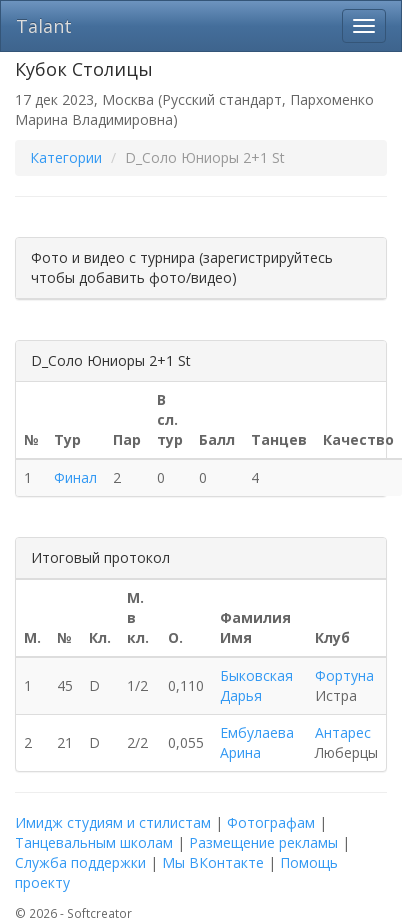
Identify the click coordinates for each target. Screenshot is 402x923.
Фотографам (271, 822)
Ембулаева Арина (257, 742)
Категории (66, 157)
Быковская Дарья (256, 685)
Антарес (343, 732)
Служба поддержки (80, 862)
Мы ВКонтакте (213, 862)
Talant (44, 26)
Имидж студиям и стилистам (113, 822)
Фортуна (344, 675)
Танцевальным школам (94, 842)
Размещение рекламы (263, 842)
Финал (75, 477)
